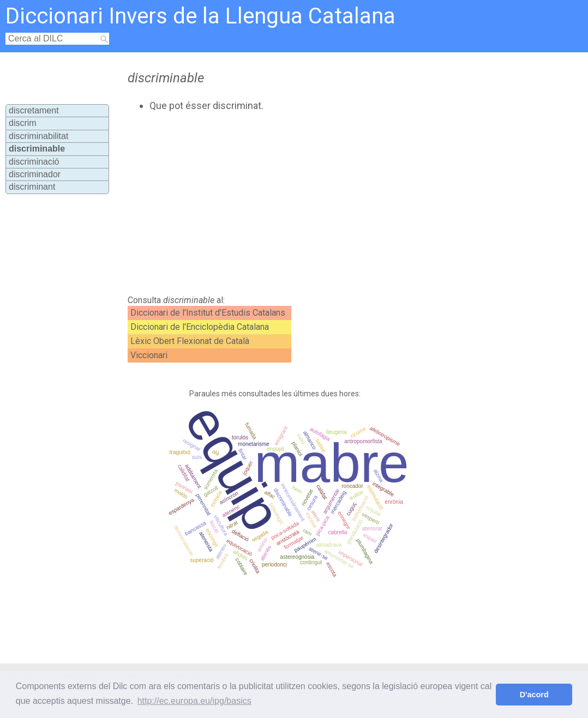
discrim (23, 123)
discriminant (32, 187)
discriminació (34, 162)
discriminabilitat (38, 136)
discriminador (35, 174)
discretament (34, 110)
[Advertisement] (310, 203)
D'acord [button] (534, 695)
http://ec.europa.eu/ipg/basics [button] (194, 701)
